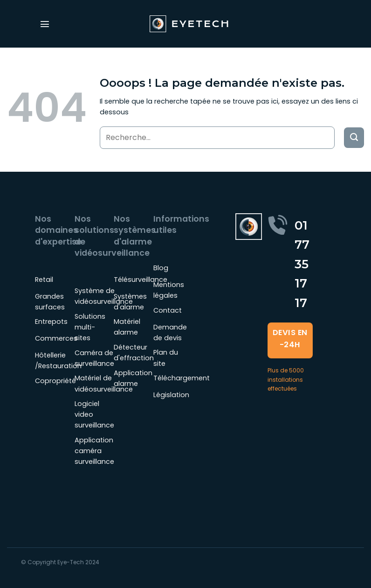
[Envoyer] (354, 137)
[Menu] (45, 24)
